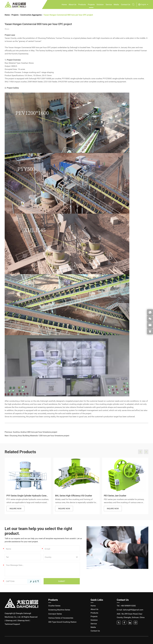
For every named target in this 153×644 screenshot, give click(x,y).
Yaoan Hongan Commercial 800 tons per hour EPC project (68, 15)
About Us (72, 4)
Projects (91, 4)
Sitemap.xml (11, 620)
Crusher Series (54, 606)
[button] (140, 452)
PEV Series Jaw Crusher (115, 496)
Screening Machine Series (59, 610)
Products (82, 4)
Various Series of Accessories (61, 618)
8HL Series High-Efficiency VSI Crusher (74, 496)
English (144, 4)
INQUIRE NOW (15, 509)
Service (109, 4)
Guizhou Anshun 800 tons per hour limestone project (35, 432)
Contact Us (126, 4)
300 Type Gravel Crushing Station (62, 622)
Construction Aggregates (31, 15)
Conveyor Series (55, 614)
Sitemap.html (23, 620)
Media (116, 4)
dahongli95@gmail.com (133, 610)
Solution (100, 4)
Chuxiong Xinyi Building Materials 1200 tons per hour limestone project (39, 436)
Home (64, 4)
